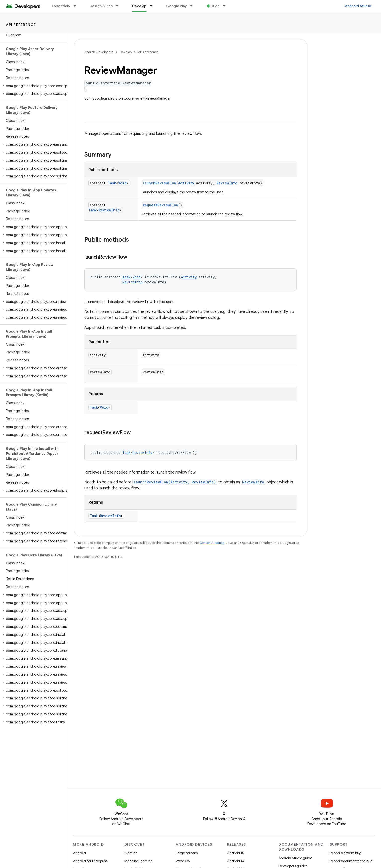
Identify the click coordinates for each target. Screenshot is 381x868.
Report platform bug (346, 853)
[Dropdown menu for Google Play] (193, 6)
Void (122, 183)
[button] (32, 86)
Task (112, 183)
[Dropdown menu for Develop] (153, 6)
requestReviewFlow (160, 205)
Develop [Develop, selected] (139, 6)
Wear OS (183, 861)
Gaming (131, 853)
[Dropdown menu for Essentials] (77, 6)
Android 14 (236, 861)
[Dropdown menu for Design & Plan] (119, 6)
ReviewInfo (227, 183)
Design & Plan (101, 6)
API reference (21, 25)
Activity (186, 183)
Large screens (187, 853)
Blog (216, 6)
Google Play (177, 6)
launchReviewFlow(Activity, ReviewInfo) (175, 482)
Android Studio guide (295, 858)
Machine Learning (139, 861)
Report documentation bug (351, 861)
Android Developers (99, 52)
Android (79, 853)
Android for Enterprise (90, 861)
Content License (212, 543)
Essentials (61, 6)
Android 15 (236, 853)
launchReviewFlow (159, 183)
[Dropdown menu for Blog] (226, 6)
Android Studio (358, 6)
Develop (126, 52)
